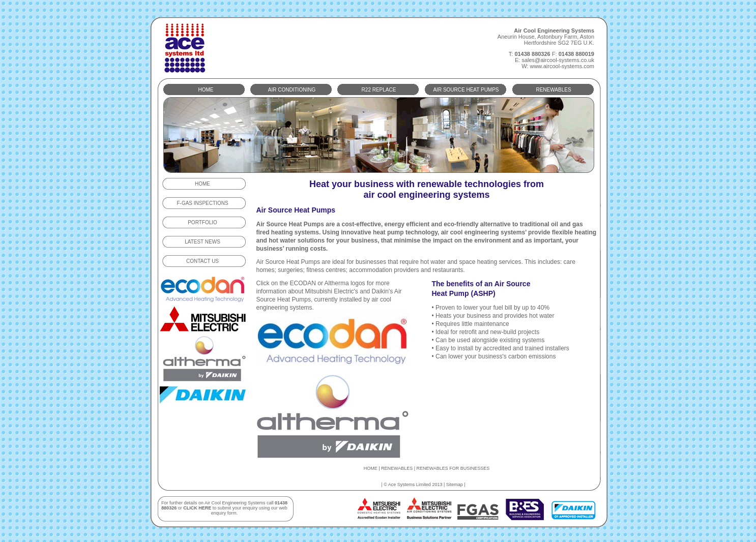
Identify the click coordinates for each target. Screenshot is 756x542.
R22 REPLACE (379, 90)
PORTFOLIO (202, 222)
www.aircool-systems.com (562, 66)
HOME (206, 90)
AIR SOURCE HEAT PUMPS (466, 90)
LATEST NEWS (202, 242)
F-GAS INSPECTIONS (202, 203)
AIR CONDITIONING (292, 90)
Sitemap (455, 485)
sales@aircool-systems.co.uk (558, 60)
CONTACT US (202, 261)
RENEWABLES (553, 90)
